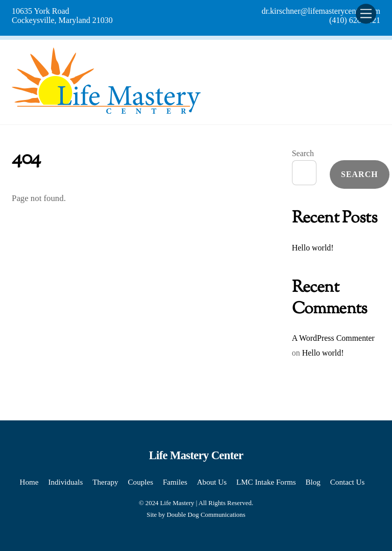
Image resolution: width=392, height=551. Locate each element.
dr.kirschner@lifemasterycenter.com (321, 11)
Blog (313, 482)
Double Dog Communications (206, 515)
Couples (141, 482)
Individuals (65, 482)
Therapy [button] (105, 482)
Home (29, 482)
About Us (212, 482)
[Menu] (366, 14)
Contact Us (348, 482)
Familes (175, 482)
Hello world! (313, 248)
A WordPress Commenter (333, 338)
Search (303, 153)
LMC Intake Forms (266, 482)
